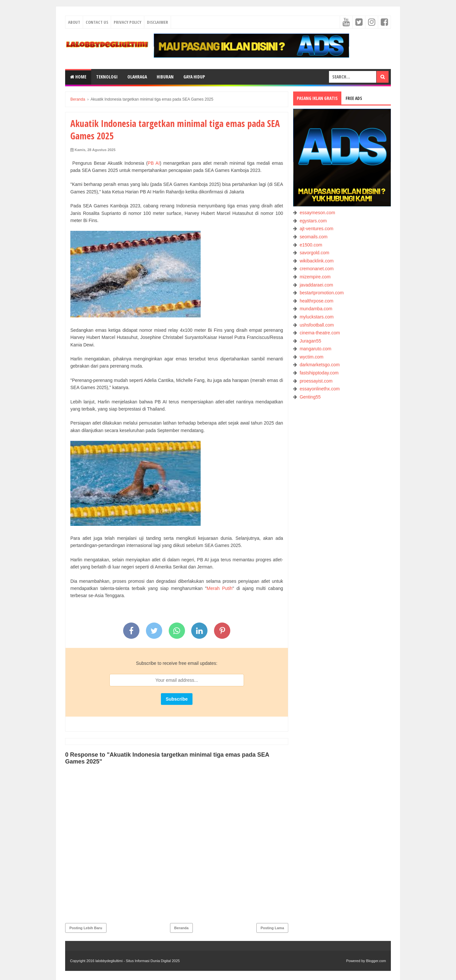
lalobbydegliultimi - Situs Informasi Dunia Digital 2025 (138, 961)
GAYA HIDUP (194, 77)
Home (78, 77)
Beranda (181, 928)
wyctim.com (312, 357)
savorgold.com (314, 253)
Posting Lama (272, 928)
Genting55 (310, 397)
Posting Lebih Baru (86, 928)
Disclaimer (157, 22)
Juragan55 (310, 341)
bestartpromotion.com (322, 293)
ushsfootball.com (317, 325)
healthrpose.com (317, 301)
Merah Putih (220, 588)
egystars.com (313, 221)
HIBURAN (165, 77)
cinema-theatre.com (320, 333)
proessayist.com (316, 381)
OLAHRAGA (137, 77)
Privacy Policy (128, 22)
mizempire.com (315, 277)
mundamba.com (316, 309)
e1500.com (311, 245)
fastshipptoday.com (319, 373)
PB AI (154, 163)
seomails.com (314, 237)
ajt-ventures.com (316, 229)
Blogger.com (376, 961)
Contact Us (97, 22)
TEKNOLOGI (107, 77)
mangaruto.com (315, 349)
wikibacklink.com (317, 261)
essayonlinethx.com (320, 389)
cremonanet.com (317, 269)
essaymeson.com (317, 213)
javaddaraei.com (316, 285)
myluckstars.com (317, 317)
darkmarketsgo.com (320, 365)
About (74, 22)
